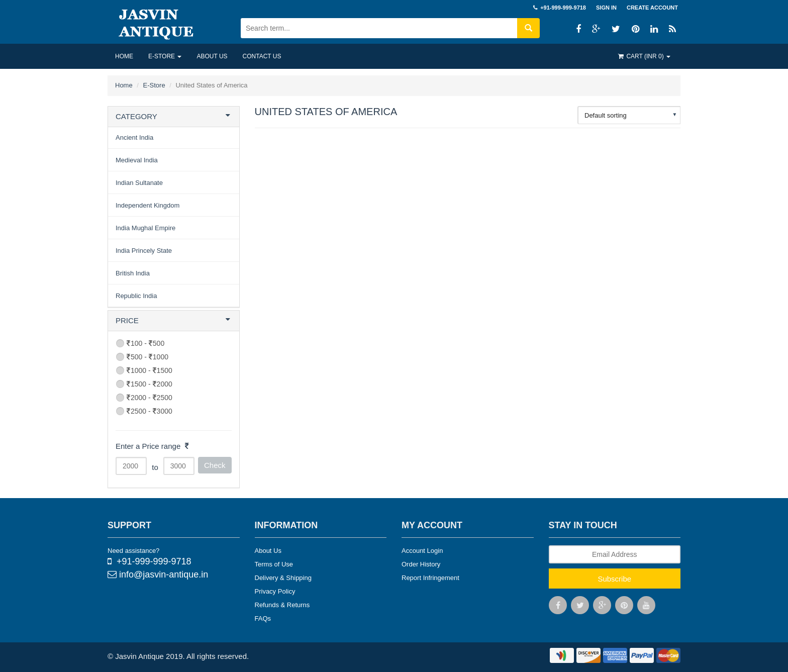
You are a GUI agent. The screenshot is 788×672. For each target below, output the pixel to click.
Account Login (422, 551)
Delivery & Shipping (283, 578)
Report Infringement (430, 578)
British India (133, 273)
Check (215, 465)
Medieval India (137, 160)
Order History (421, 564)
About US (212, 56)
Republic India (136, 296)
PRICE (127, 320)
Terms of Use (274, 564)
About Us (268, 551)
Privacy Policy (275, 591)
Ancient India (134, 137)
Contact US (262, 56)
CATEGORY (136, 116)
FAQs (263, 618)
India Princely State (144, 251)
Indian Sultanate (139, 183)
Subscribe (614, 579)
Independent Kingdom (147, 205)
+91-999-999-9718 (150, 561)
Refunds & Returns (282, 605)
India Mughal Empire (145, 228)
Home (124, 56)
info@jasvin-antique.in (158, 574)
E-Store (165, 56)
